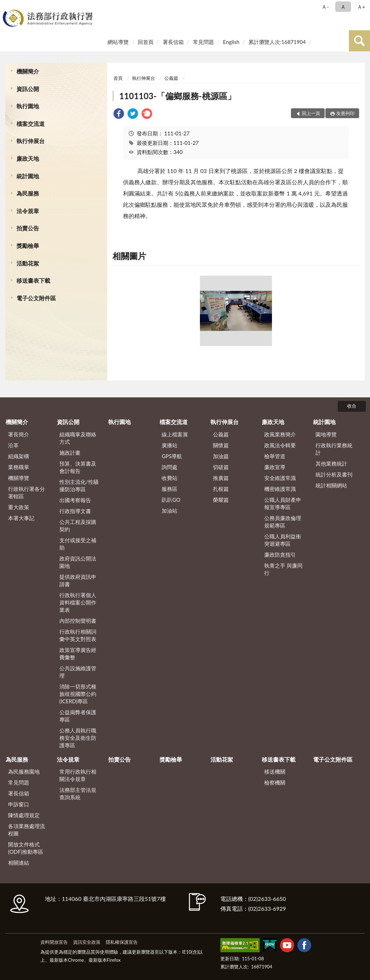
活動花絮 (28, 263)
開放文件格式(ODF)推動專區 (26, 848)
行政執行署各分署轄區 (27, 492)
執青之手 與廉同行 (283, 569)
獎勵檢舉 (28, 246)
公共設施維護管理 (78, 672)
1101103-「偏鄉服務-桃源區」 (177, 96)
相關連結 (19, 863)
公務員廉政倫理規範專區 (283, 522)
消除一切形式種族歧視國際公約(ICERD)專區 (78, 694)
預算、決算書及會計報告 (78, 467)
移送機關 (275, 771)
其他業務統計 (331, 463)
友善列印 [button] (345, 113)
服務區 (170, 489)
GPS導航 (172, 456)
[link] (119, 114)
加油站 (170, 511)
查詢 (359, 41)
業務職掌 (19, 467)
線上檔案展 (175, 434)
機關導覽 (19, 478)
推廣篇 (221, 478)
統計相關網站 (331, 485)
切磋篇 (221, 467)
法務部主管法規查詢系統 (78, 793)
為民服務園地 (24, 771)
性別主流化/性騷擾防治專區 (79, 485)
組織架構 (19, 456)
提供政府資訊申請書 (78, 580)
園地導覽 (326, 434)
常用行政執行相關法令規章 (78, 775)
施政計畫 (70, 453)
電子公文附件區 (36, 298)
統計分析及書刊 (334, 474)
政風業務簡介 (280, 434)
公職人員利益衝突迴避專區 (283, 540)
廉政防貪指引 (280, 555)
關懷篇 (221, 445)
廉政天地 (28, 158)
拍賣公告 (28, 228)
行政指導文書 (75, 511)
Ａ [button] (343, 7)
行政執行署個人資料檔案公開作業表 (78, 602)
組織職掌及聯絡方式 (78, 438)
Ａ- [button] (325, 7)
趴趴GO (171, 500)
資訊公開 (28, 89)
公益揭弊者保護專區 (78, 716)
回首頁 (146, 42)
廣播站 (170, 445)
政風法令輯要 (280, 445)
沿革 (13, 445)
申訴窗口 (19, 804)
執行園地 (28, 106)
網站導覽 (118, 42)
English (231, 42)
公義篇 (171, 78)
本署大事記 (21, 518)
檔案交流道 (31, 124)
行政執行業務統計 (334, 449)
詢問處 (170, 467)
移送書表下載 (33, 280)
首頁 (118, 78)
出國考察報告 (75, 500)
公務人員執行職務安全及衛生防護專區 (78, 738)
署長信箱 (173, 42)
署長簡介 (19, 434)
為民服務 (28, 193)
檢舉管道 (275, 456)
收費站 (170, 478)
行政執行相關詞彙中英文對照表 (78, 635)
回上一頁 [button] (311, 113)
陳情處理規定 (24, 815)
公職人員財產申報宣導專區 (283, 503)
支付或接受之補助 (78, 544)
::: (7, 6)
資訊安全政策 (87, 942)
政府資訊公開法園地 (78, 562)
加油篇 (221, 456)
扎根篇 (221, 489)
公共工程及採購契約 (78, 526)
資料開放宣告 (54, 942)
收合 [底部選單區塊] (352, 406)
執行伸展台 (31, 141)
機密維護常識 (280, 489)
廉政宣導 (275, 467)
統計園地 (28, 176)
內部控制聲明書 (78, 621)
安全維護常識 (280, 478)
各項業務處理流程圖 (27, 830)
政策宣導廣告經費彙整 (78, 654)
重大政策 (19, 507)
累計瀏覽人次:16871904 (277, 42)
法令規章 (28, 211)
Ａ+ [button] (361, 7)
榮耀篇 (221, 500)
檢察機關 (275, 782)
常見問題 (203, 42)
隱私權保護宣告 (122, 942)
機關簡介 (28, 71)
